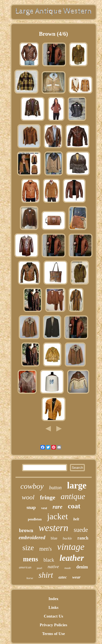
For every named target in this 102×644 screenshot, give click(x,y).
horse (30, 578)
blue (54, 538)
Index (53, 599)
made (68, 568)
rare (57, 507)
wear (76, 577)
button (55, 488)
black (49, 560)
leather (72, 558)
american (25, 567)
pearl (39, 568)
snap (31, 507)
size (28, 548)
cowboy (32, 486)
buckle (67, 538)
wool (28, 497)
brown (26, 530)
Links (53, 607)
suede (81, 530)
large (77, 485)
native (53, 567)
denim (82, 567)
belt (76, 519)
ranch (83, 538)
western (53, 528)
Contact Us (53, 616)
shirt (46, 575)
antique (73, 496)
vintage (71, 547)
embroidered (32, 537)
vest (44, 508)
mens (30, 559)
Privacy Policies (53, 625)
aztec (63, 577)
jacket (57, 516)
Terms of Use (54, 634)
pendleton (35, 519)
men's (46, 549)
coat (74, 506)
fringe (48, 497)
